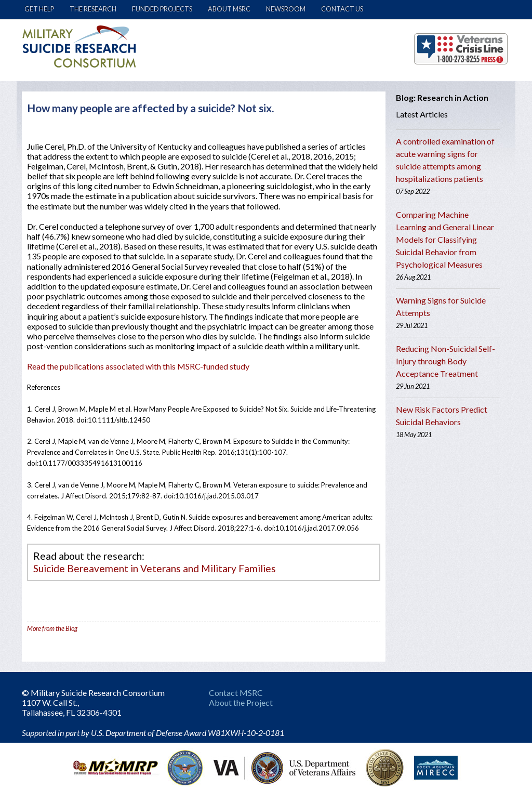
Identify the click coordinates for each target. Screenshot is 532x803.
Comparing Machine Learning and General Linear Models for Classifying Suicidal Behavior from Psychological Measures (445, 239)
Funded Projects (162, 9)
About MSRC (229, 9)
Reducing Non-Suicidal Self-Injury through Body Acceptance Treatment (445, 361)
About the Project (241, 702)
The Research (93, 9)
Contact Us (342, 9)
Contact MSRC (236, 693)
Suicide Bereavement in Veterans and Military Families (155, 568)
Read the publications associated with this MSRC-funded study (138, 366)
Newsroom (286, 9)
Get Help (39, 9)
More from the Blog (52, 628)
